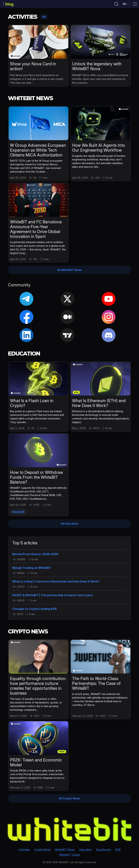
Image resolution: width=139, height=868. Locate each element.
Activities (24, 850)
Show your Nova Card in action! (33, 67)
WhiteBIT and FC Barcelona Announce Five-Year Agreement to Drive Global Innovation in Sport (36, 230)
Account (18, 513)
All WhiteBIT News (69, 271)
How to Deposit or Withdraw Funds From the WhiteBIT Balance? (37, 478)
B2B (118, 850)
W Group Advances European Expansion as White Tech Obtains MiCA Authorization (38, 151)
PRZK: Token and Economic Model (36, 764)
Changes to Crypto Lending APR (34, 610)
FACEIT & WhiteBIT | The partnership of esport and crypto (52, 596)
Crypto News (42, 850)
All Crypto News (69, 800)
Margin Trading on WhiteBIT (32, 569)
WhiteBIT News (65, 850)
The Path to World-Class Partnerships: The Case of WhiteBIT (96, 685)
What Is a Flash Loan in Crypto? (32, 404)
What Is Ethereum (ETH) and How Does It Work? (99, 404)
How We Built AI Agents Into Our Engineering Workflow (99, 149)
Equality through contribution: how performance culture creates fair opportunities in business (38, 687)
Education (85, 850)
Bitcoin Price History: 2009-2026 (35, 555)
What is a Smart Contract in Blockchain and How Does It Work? (56, 583)
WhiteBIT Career (70, 855)
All (44, 18)
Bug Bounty (104, 850)
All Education (69, 525)
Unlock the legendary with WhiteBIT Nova (97, 67)
